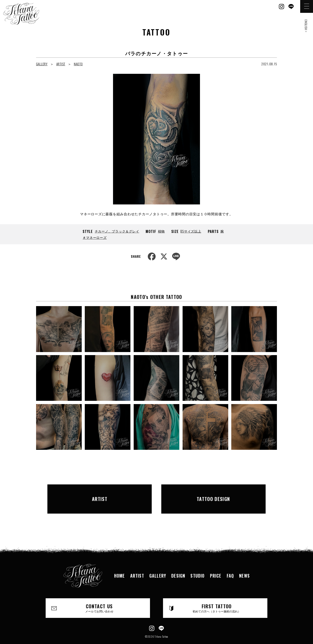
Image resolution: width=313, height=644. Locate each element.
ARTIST (61, 64)
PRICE (216, 565)
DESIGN (178, 565)
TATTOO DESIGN (213, 493)
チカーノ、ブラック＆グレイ (117, 231)
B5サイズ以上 (191, 231)
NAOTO (78, 64)
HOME (120, 565)
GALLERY (42, 64)
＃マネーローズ (95, 237)
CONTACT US (99, 597)
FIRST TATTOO (217, 597)
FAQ (230, 565)
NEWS (244, 565)
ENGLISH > (306, 26)
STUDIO (197, 565)
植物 (161, 231)
